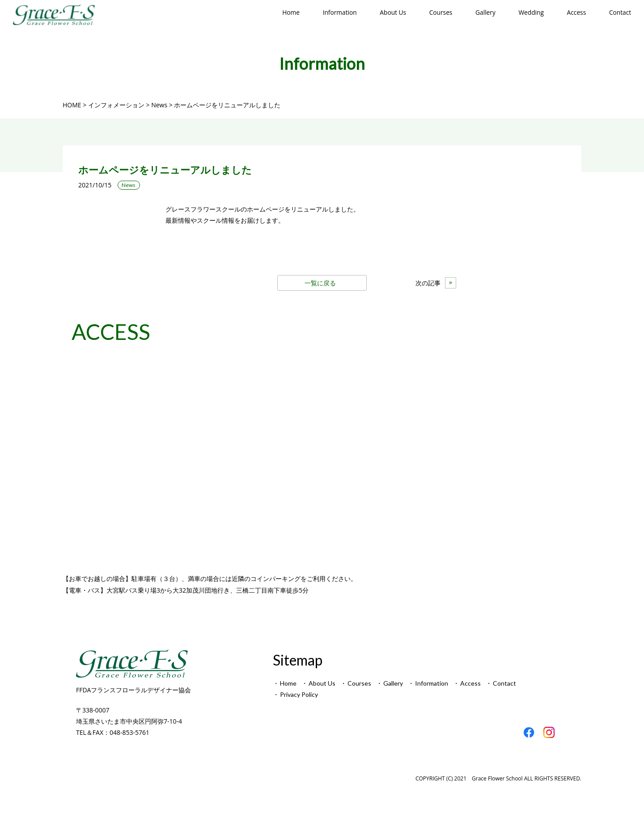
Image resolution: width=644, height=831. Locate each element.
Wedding (531, 12)
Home (291, 12)
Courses (441, 12)
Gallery (486, 12)
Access (576, 12)
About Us (393, 12)
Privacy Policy (299, 694)
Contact (620, 12)
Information (340, 12)
